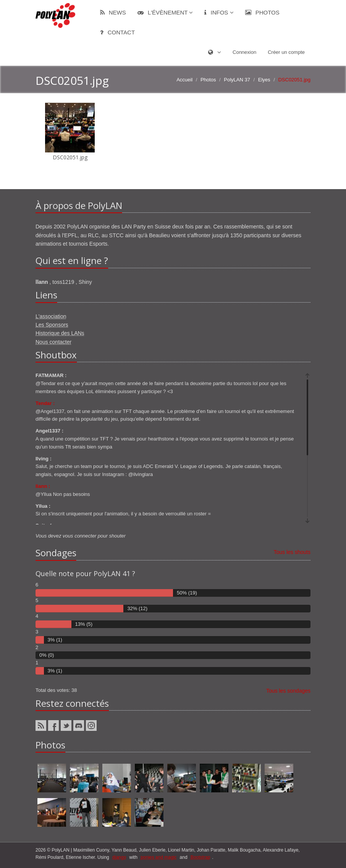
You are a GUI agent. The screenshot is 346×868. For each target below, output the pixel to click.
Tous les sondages (288, 691)
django (119, 857)
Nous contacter (53, 342)
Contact (118, 32)
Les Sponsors (52, 325)
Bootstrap (200, 857)
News (113, 12)
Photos (262, 12)
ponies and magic (158, 857)
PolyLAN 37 (237, 80)
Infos (219, 12)
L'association (51, 316)
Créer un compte (286, 52)
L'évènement (165, 12)
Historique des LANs (60, 333)
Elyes (264, 80)
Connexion (244, 52)
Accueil (184, 80)
